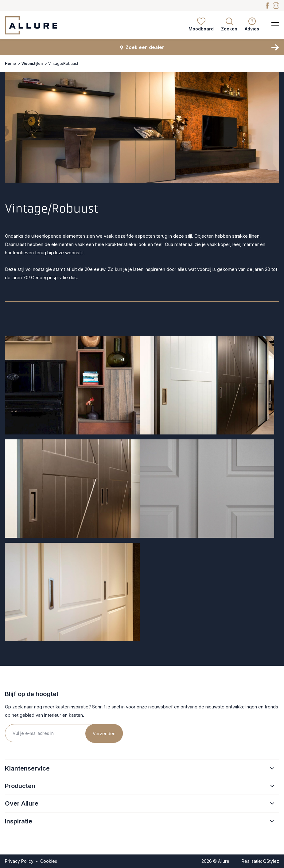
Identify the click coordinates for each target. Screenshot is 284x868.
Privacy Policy (19, 861)
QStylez (271, 861)
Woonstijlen (32, 63)
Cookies (49, 861)
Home (10, 63)
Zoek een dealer (142, 47)
